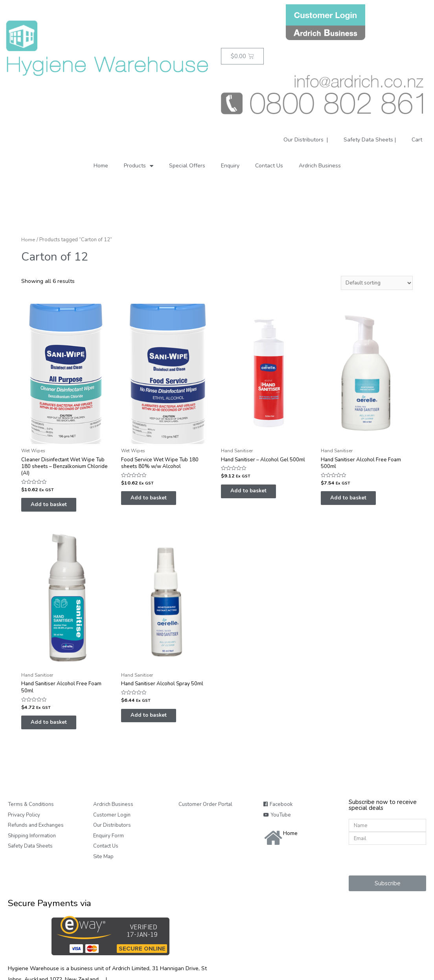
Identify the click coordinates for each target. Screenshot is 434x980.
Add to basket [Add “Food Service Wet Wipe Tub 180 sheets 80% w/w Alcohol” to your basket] (155, 500)
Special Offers (187, 166)
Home (101, 166)
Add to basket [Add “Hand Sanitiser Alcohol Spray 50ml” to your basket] (155, 720)
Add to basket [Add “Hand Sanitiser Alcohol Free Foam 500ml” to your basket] (355, 500)
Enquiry (230, 166)
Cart (417, 140)
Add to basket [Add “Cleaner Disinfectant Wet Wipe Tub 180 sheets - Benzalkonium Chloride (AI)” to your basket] (56, 507)
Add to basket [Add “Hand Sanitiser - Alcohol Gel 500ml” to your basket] (255, 493)
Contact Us (269, 166)
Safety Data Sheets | (370, 140)
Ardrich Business (320, 166)
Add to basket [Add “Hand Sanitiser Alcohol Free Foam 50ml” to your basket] (56, 728)
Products (139, 166)
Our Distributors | (305, 140)
